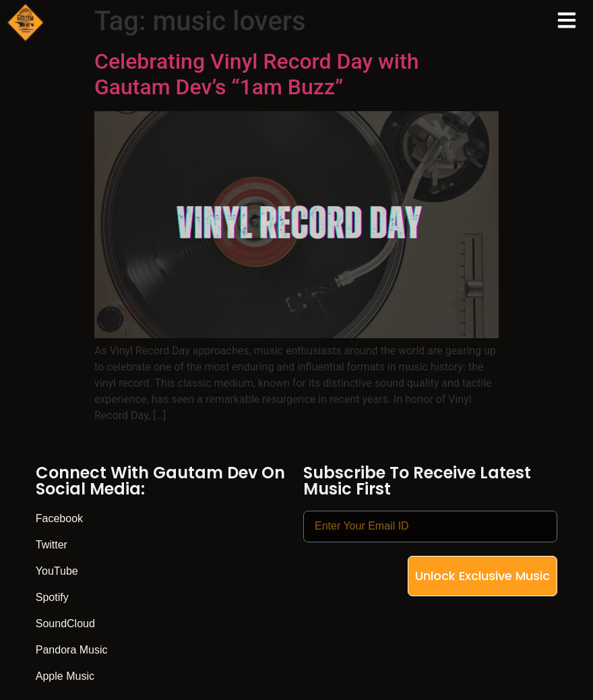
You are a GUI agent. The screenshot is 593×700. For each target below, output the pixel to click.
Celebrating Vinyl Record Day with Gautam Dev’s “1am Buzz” (256, 74)
